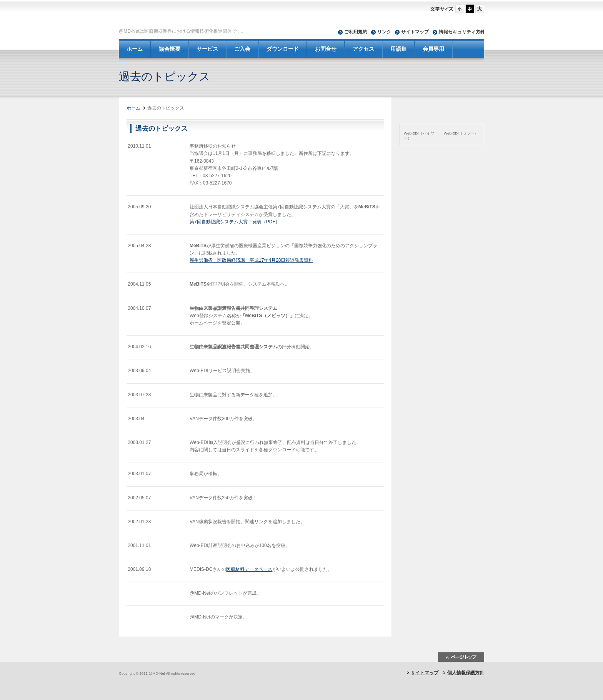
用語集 (398, 49)
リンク (384, 32)
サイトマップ (415, 32)
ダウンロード (283, 49)
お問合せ (326, 49)
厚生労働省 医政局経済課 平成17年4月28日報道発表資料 (251, 260)
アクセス (363, 49)
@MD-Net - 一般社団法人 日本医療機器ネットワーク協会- (244, 16)
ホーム (135, 49)
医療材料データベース (249, 569)
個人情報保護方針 (466, 673)
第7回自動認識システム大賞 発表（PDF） (235, 222)
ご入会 (242, 49)
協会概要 (170, 49)
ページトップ (461, 657)
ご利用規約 (356, 32)
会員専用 (433, 49)
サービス (207, 49)
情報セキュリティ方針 (462, 32)
